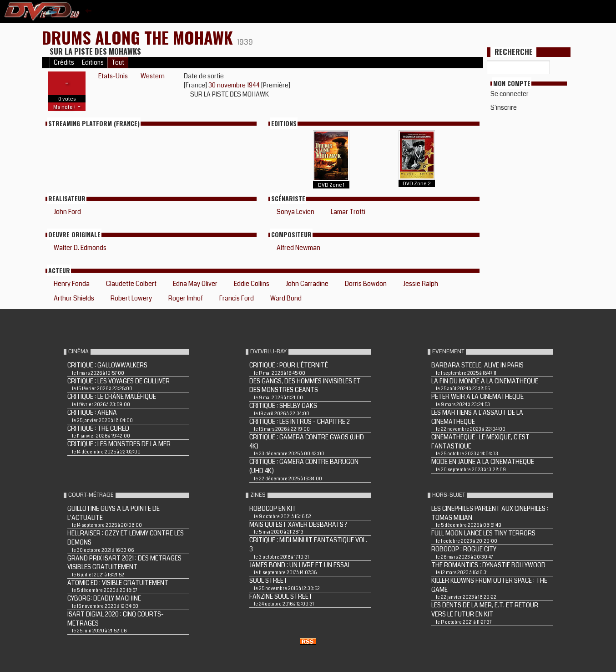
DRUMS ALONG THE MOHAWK (139, 37)
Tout (118, 63)
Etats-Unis (113, 76)
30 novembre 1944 (235, 85)
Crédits (64, 63)
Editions (93, 63)
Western (153, 76)
